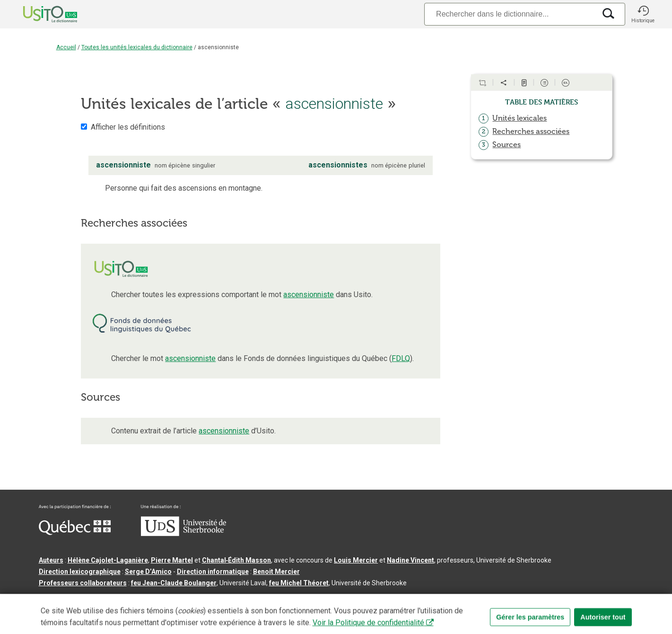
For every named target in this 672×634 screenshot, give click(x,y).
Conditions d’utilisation (249, 598)
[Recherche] (510, 14)
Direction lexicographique (80, 572)
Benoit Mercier (276, 572)
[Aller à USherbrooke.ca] (183, 534)
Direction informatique (213, 572)
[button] (643, 14)
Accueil (66, 47)
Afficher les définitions (128, 127)
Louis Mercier (356, 560)
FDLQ (401, 358)
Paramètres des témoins (330, 598)
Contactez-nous (182, 598)
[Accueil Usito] (40, 14)
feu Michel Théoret (299, 583)
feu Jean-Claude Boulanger (174, 583)
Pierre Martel (172, 560)
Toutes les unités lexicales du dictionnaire (137, 47)
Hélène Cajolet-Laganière (108, 560)
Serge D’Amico (148, 572)
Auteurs (51, 560)
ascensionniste (309, 295)
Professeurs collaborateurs (83, 583)
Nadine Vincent (410, 560)
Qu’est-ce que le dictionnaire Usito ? (96, 598)
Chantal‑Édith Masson (237, 560)
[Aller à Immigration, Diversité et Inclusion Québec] (75, 533)
